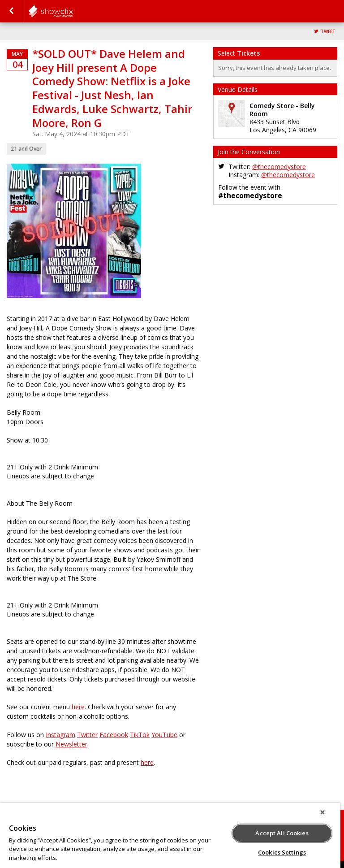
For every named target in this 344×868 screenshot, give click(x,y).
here (78, 707)
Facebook (114, 735)
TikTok (140, 735)
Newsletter (71, 744)
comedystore (73, 11)
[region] (170, 835)
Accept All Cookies (282, 833)
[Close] (322, 812)
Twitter (87, 735)
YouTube (164, 735)
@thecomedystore (279, 167)
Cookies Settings (282, 852)
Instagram (60, 735)
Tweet (328, 32)
